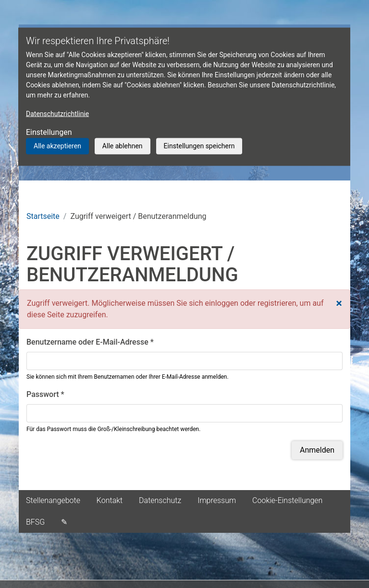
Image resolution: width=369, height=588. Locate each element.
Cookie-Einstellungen (287, 500)
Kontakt (110, 500)
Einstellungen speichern (199, 146)
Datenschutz (160, 500)
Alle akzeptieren (57, 146)
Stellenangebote (53, 500)
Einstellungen (49, 132)
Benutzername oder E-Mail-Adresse (90, 342)
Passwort (45, 394)
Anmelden (317, 450)
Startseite (43, 216)
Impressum (217, 500)
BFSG (35, 522)
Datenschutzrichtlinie (57, 114)
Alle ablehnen (123, 146)
